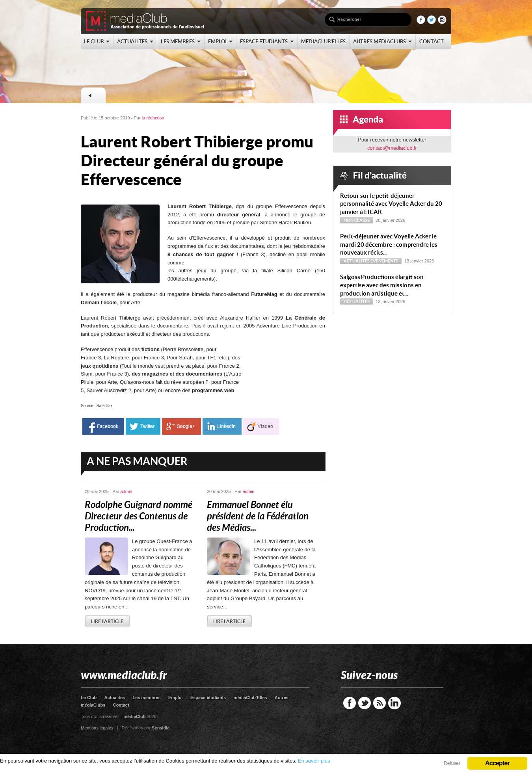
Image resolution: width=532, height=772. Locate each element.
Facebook (350, 703)
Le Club (89, 698)
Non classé (357, 220)
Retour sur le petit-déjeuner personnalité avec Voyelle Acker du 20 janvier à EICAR (391, 204)
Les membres (147, 698)
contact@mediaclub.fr (392, 148)
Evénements (384, 261)
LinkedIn (394, 703)
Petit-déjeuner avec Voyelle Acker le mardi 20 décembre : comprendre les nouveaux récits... (389, 245)
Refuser (452, 763)
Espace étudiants (208, 698)
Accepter (497, 763)
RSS (379, 703)
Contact (121, 705)
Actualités (357, 261)
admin (126, 491)
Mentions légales (97, 728)
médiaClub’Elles (250, 698)
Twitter (365, 703)
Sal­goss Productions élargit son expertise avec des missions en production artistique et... (382, 285)
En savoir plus (314, 761)
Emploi (176, 698)
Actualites (115, 698)
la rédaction (153, 118)
